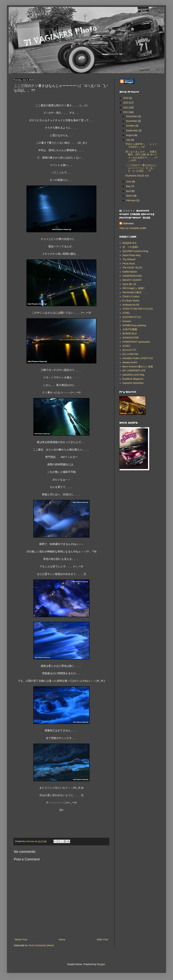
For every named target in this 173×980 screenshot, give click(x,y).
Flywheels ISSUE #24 (137, 176)
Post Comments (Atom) (41, 945)
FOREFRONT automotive (136, 342)
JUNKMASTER (131, 338)
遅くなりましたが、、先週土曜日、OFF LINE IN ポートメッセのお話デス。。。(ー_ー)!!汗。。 (142, 156)
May (129, 186)
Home (62, 940)
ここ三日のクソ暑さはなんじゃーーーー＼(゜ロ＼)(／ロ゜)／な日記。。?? (141, 168)
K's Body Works (131, 301)
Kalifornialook (130, 272)
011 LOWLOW (130, 354)
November (132, 121)
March (130, 196)
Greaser (127, 321)
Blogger (101, 964)
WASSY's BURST (132, 280)
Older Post (102, 940)
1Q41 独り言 (129, 284)
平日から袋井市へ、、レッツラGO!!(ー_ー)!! (141, 145)
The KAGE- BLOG (132, 268)
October (131, 126)
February (131, 200)
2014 (126, 107)
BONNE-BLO (130, 333)
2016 (126, 98)
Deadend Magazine (133, 379)
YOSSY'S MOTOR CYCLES (138, 309)
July (128, 140)
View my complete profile (133, 228)
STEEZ (126, 346)
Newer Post (21, 940)
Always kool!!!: (130, 362)
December (132, 116)
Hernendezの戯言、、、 (136, 292)
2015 (126, 103)
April (129, 191)
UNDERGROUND (132, 276)
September (132, 130)
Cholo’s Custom (131, 296)
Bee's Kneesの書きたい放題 (138, 367)
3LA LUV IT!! (129, 350)
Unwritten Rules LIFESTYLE (138, 358)
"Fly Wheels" (129, 259)
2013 (126, 112)
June (129, 182)
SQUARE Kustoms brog (135, 251)
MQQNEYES (129, 243)
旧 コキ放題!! (130, 247)
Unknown (128, 223)
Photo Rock (129, 264)
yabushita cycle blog (133, 375)
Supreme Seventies (133, 383)
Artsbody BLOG (131, 305)
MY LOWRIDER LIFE (134, 371)
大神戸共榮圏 (130, 329)
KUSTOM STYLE (132, 317)
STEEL (126, 313)
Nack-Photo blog (131, 255)
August (130, 135)
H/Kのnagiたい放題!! (134, 288)
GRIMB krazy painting (134, 325)
